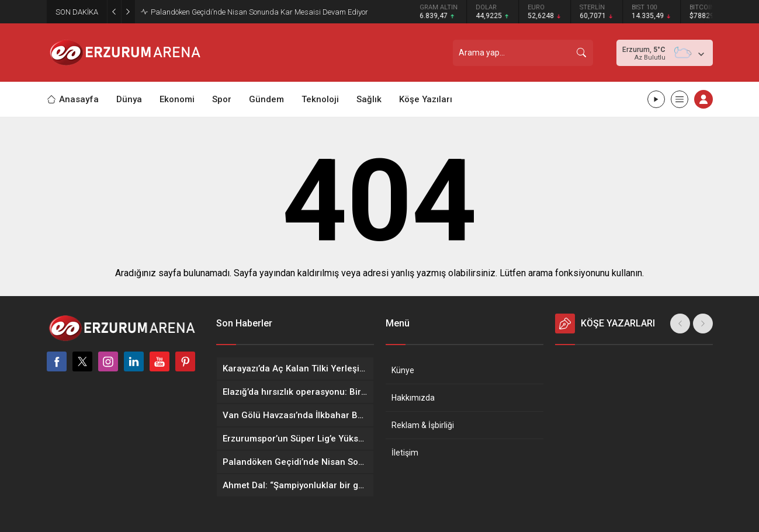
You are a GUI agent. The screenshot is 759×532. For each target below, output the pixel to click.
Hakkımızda (413, 398)
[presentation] (680, 324)
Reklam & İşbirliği (423, 425)
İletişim (405, 453)
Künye (403, 370)
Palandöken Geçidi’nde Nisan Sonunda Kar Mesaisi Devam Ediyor (259, 12)
